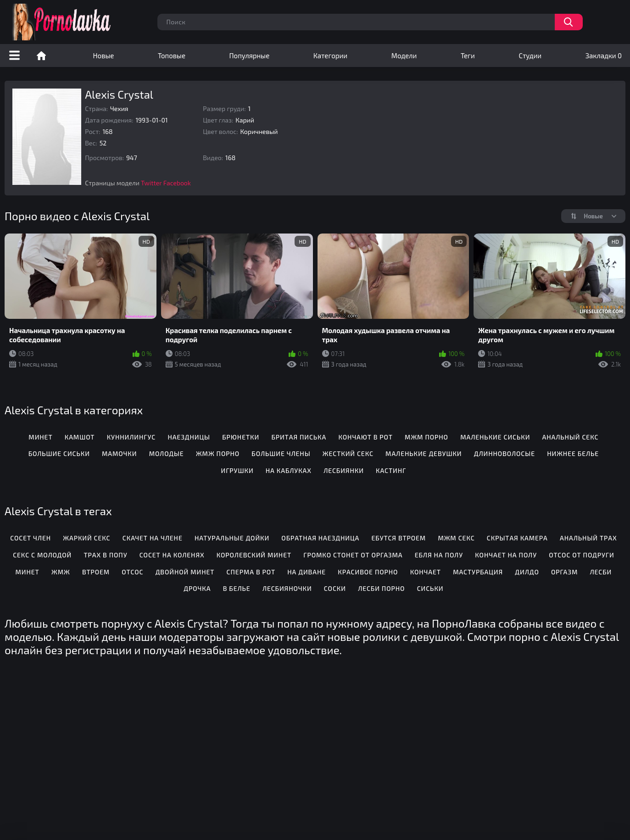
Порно (41, 56)
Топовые (172, 56)
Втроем (96, 572)
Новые (104, 56)
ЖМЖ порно (218, 453)
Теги (468, 56)
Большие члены (281, 453)
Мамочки (119, 453)
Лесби (601, 572)
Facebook (177, 183)
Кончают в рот (365, 437)
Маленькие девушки (424, 453)
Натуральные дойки (232, 538)
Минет (40, 437)
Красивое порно (368, 572)
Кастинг (391, 470)
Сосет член (31, 538)
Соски (335, 588)
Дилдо (527, 572)
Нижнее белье (573, 453)
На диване (307, 572)
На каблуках (289, 470)
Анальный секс (571, 437)
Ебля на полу (439, 555)
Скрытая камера (517, 538)
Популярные (250, 56)
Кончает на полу (506, 555)
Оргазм (564, 572)
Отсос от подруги (581, 555)
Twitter (151, 183)
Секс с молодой (42, 555)
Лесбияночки (287, 588)
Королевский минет (254, 555)
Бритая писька (299, 437)
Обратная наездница (320, 538)
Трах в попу (105, 555)
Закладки (604, 56)
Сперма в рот (251, 572)
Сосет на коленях (172, 555)
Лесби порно (381, 588)
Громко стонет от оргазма (353, 555)
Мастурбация (478, 572)
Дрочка (197, 588)
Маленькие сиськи (495, 437)
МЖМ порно (427, 437)
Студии (530, 56)
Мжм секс (456, 538)
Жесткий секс (348, 453)
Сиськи (430, 588)
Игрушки (237, 470)
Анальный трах (588, 538)
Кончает (426, 572)
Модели (404, 56)
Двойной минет (185, 572)
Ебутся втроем (399, 538)
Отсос (132, 572)
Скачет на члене (153, 538)
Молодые (167, 453)
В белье (237, 588)
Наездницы (189, 437)
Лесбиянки (344, 470)
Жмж (61, 572)
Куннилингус (131, 437)
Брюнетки (241, 437)
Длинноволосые (505, 453)
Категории (330, 56)
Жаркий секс (86, 538)
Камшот (80, 437)
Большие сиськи (59, 453)
